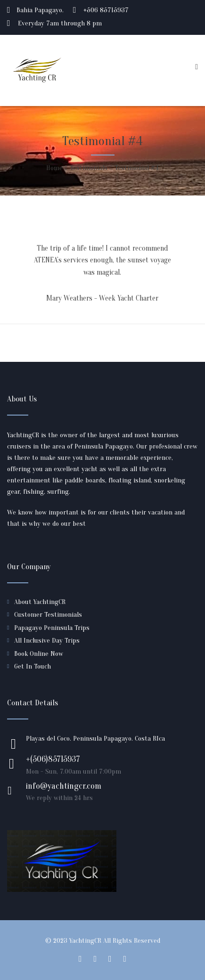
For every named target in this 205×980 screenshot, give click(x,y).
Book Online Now (39, 654)
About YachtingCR (40, 602)
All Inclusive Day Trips (47, 641)
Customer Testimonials (48, 615)
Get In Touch (33, 666)
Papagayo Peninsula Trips (52, 628)
